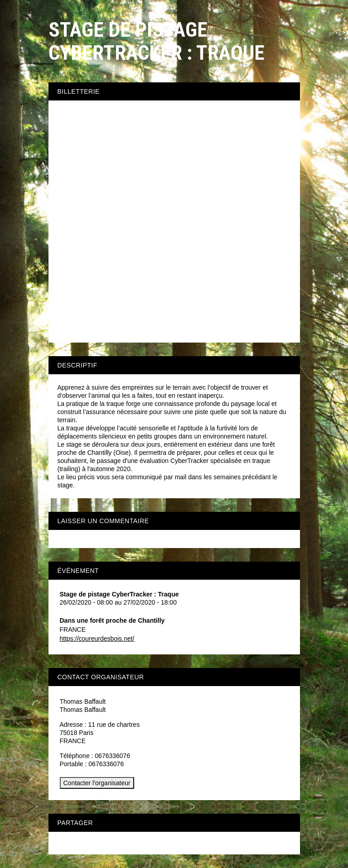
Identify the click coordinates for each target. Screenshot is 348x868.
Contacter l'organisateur (97, 783)
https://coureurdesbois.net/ (97, 639)
